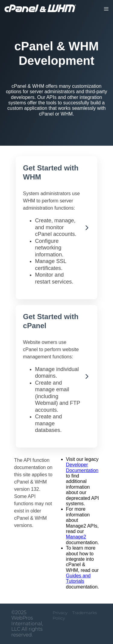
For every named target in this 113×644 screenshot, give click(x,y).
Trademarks (85, 613)
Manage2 (76, 537)
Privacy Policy (60, 615)
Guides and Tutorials (78, 578)
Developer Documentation (82, 467)
